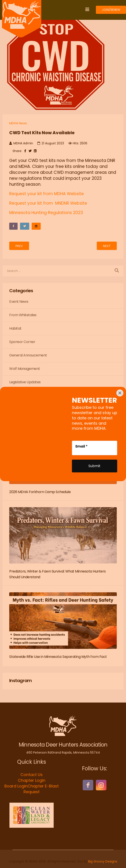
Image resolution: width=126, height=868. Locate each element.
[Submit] (95, 466)
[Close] (120, 393)
